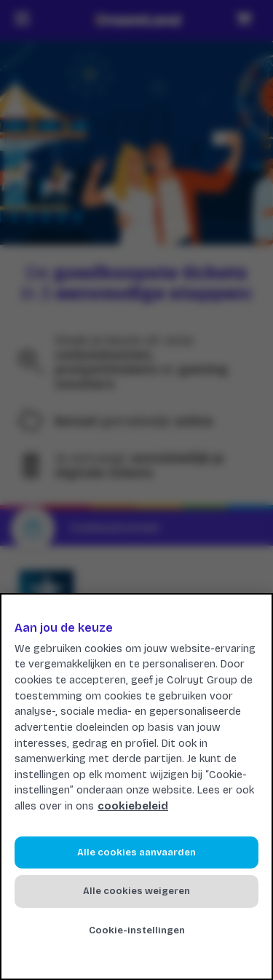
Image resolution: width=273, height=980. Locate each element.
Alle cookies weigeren (136, 891)
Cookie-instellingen (137, 930)
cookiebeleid (133, 806)
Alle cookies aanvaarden (136, 852)
